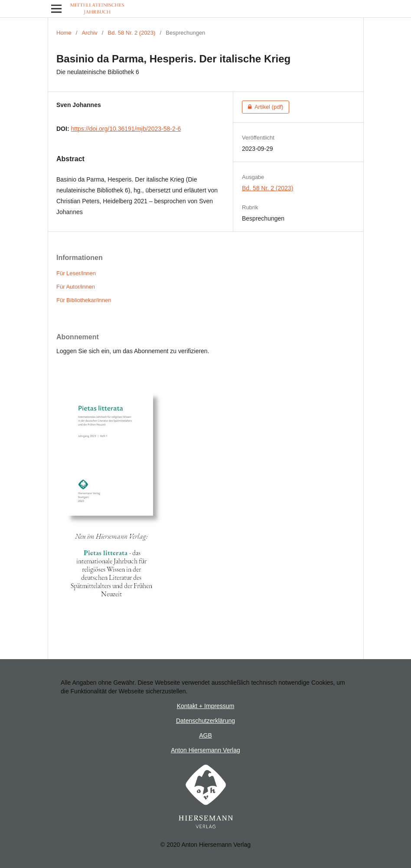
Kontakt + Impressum (206, 706)
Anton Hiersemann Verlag (205, 750)
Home (64, 33)
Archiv (90, 33)
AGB (205, 735)
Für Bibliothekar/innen (84, 300)
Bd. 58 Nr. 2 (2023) (132, 33)
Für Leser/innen (76, 273)
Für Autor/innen (76, 287)
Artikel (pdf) (263, 107)
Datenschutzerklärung (205, 721)
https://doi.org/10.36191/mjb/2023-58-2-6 (126, 129)
